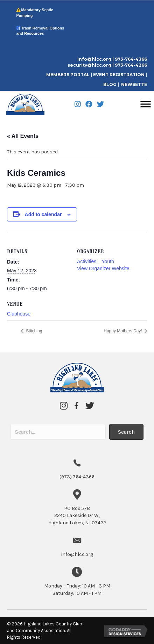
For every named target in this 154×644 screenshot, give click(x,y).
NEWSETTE (134, 84)
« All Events (23, 136)
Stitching (33, 331)
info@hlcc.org (94, 59)
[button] (126, 432)
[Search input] (58, 432)
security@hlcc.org (89, 65)
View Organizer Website (103, 268)
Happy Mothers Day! (123, 331)
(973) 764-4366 (77, 477)
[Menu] (146, 104)
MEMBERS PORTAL (68, 75)
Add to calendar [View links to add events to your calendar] (43, 214)
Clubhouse (19, 314)
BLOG (110, 84)
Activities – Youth (96, 261)
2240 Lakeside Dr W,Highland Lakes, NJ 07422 (77, 516)
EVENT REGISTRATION (119, 75)
